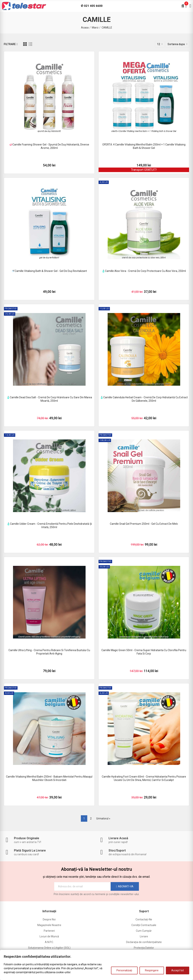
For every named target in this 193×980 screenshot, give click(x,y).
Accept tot (178, 970)
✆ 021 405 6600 (92, 6)
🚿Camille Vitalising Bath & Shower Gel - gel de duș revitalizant (49, 271)
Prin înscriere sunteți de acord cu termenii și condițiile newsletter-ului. (96, 894)
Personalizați (124, 970)
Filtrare (10, 44)
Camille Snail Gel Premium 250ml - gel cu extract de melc (144, 524)
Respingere (152, 970)
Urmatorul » (103, 818)
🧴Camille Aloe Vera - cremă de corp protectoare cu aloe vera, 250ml (144, 271)
